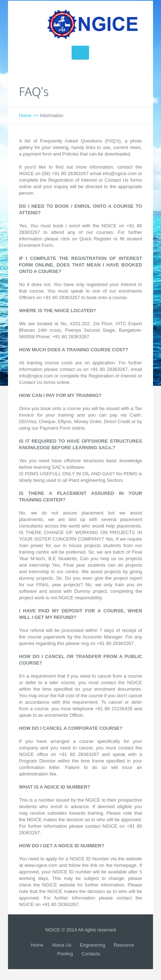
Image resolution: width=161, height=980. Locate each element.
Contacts (91, 954)
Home (37, 945)
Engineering (92, 945)
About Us (62, 945)
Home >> (29, 115)
